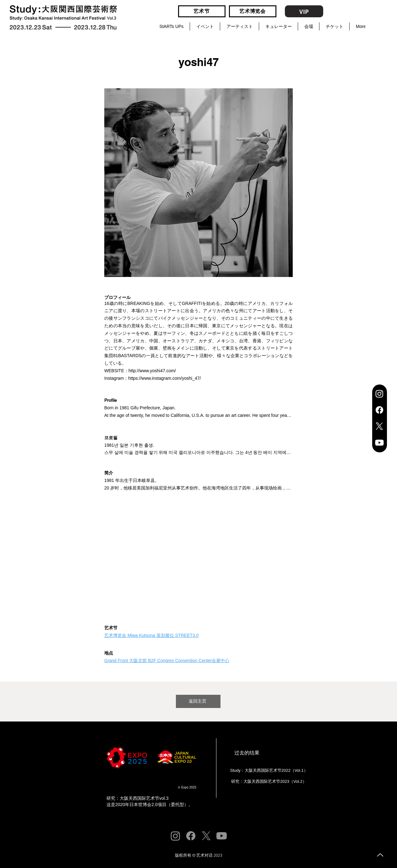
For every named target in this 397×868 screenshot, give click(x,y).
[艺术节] (202, 11)
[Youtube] (379, 443)
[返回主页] (198, 701)
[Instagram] (379, 394)
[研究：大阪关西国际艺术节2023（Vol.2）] (268, 782)
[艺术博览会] (253, 11)
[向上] (380, 855)
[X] (379, 426)
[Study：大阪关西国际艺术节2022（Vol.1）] (268, 771)
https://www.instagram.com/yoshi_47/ (164, 378)
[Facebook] (379, 410)
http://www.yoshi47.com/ (152, 371)
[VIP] (304, 11)
